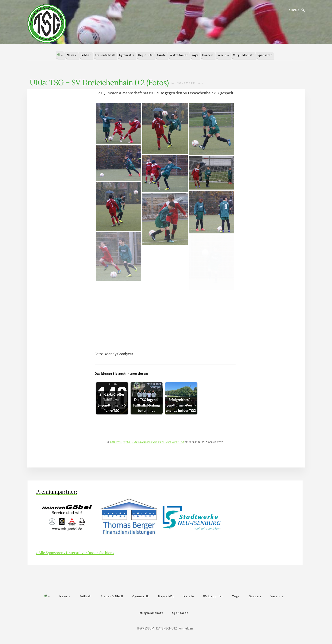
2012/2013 (116, 442)
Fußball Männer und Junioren (148, 442)
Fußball (127, 442)
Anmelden (186, 628)
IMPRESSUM (146, 628)
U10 (182, 442)
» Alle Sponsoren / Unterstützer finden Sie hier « (75, 553)
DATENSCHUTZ (167, 628)
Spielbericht (172, 442)
